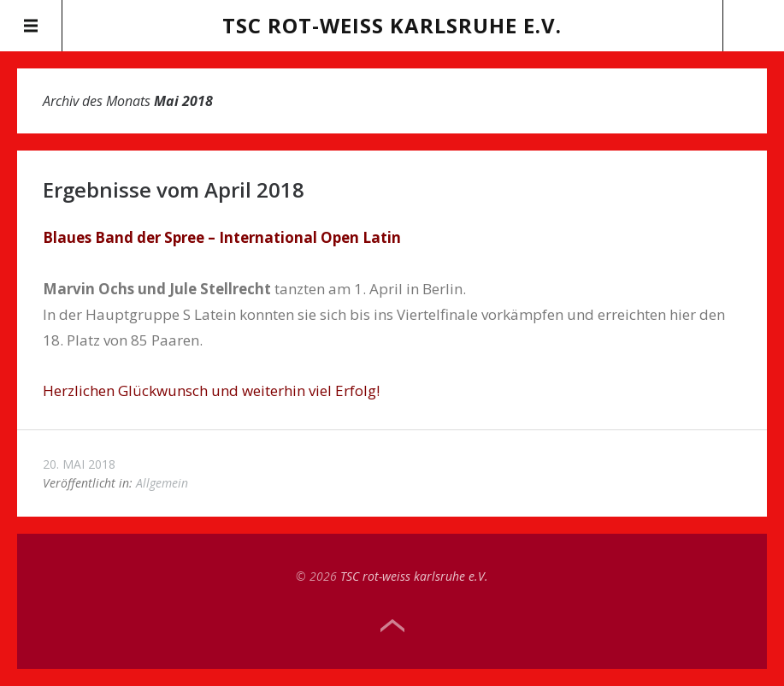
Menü (31, 26)
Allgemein (162, 483)
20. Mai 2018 (79, 464)
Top (392, 626)
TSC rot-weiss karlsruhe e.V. (392, 25)
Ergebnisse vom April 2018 (174, 189)
